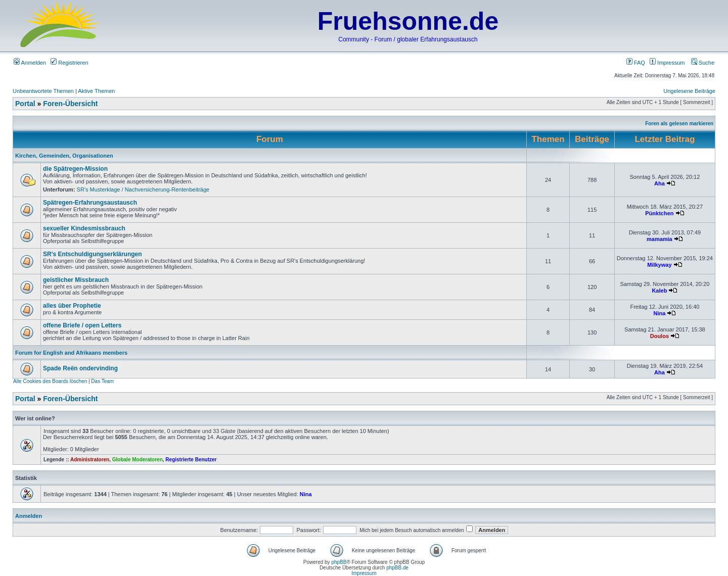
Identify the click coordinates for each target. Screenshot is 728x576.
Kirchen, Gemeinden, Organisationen (64, 156)
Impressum (667, 63)
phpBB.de (397, 568)
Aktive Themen (96, 91)
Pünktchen (659, 213)
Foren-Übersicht (70, 104)
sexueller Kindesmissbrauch (84, 228)
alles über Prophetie (72, 306)
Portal (25, 104)
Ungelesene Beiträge (689, 91)
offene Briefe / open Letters (82, 325)
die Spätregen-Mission (75, 169)
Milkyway (659, 265)
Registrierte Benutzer (191, 460)
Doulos (659, 336)
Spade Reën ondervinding (80, 368)
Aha (659, 183)
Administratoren (90, 460)
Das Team (102, 381)
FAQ (636, 63)
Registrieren (69, 63)
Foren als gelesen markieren (679, 124)
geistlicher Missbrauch (76, 280)
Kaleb (659, 291)
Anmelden (30, 63)
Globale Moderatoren (138, 460)
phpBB (339, 562)
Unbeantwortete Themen (43, 91)
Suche (703, 63)
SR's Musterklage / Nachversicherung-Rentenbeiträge (143, 189)
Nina (659, 313)
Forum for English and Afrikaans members (71, 353)
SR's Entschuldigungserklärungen (93, 254)
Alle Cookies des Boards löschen (50, 381)
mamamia (659, 239)
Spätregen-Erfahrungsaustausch (90, 203)
